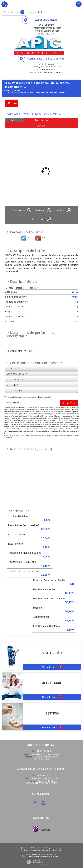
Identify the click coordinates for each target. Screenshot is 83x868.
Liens (55, 850)
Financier (32, 288)
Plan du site (24, 850)
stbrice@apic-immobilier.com (45, 778)
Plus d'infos (52, 667)
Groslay (18, 90)
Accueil (8, 90)
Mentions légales (35, 850)
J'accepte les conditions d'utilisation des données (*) (29, 397)
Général (10, 288)
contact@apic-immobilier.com (45, 754)
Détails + (21, 288)
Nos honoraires (47, 850)
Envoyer (69, 403)
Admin (60, 850)
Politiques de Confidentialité (42, 435)
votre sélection (11, 12)
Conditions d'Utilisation (64, 435)
